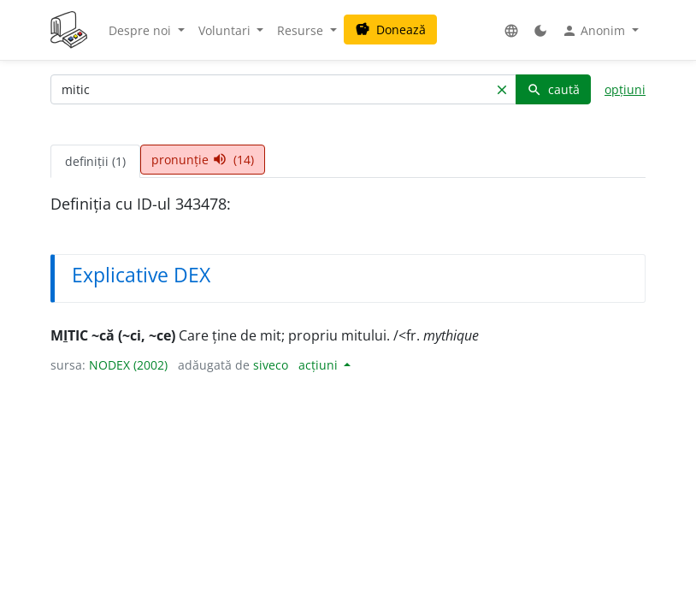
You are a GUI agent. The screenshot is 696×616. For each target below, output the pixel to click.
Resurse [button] (302, 30)
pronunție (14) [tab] (203, 160)
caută (553, 89)
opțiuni (625, 89)
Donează (390, 30)
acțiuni (320, 365)
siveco (271, 365)
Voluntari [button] (226, 30)
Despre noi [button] (142, 30)
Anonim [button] (595, 31)
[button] (511, 30)
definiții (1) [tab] (95, 161)
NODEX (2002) (128, 365)
